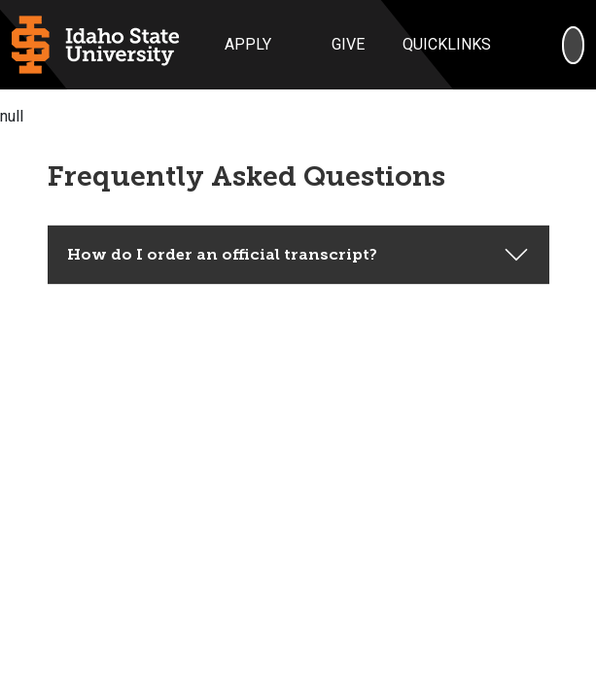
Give (348, 44)
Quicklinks (447, 44)
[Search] (573, 45)
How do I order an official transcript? (222, 231)
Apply (248, 44)
